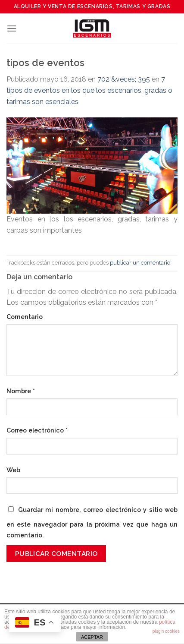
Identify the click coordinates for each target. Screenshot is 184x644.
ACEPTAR (92, 637)
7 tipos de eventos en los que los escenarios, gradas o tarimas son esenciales (89, 90)
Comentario (25, 317)
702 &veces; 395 (124, 79)
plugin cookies (166, 631)
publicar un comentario (140, 263)
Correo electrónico (37, 430)
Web (13, 470)
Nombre (21, 391)
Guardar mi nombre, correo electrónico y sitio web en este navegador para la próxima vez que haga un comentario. (92, 522)
